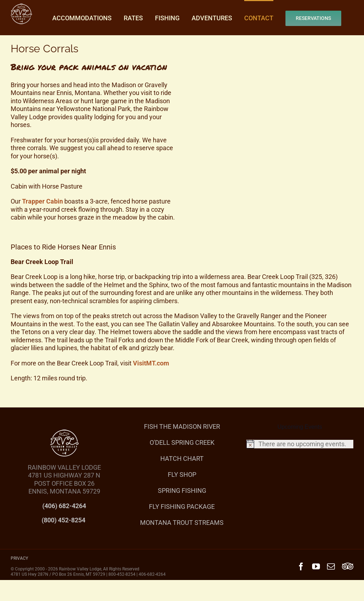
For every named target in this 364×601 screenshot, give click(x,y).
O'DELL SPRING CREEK (182, 442)
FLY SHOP (182, 475)
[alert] (300, 444)
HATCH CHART (182, 458)
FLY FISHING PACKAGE (182, 507)
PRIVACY (19, 558)
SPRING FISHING (182, 491)
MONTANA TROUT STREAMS (182, 523)
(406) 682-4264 (64, 506)
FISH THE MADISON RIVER (182, 426)
